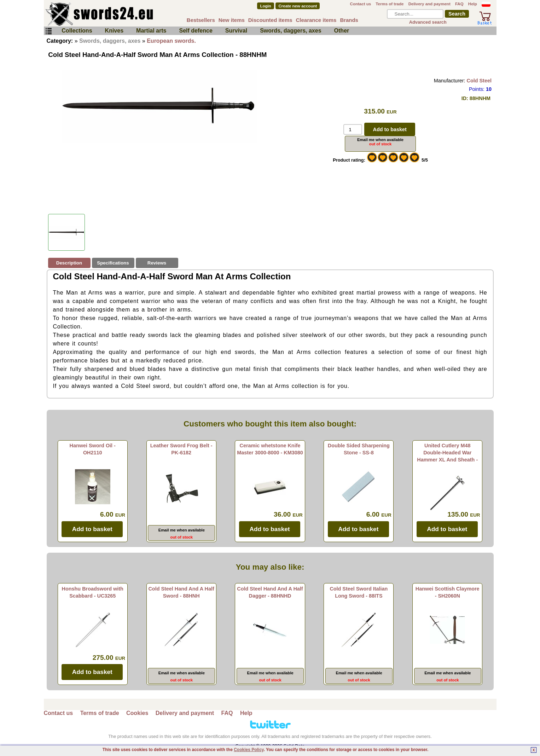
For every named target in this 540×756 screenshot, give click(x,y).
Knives (114, 31)
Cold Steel (479, 81)
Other (342, 31)
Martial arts (151, 31)
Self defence (196, 31)
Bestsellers (201, 20)
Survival (236, 31)
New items (232, 20)
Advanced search (428, 22)
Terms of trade (390, 4)
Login (265, 6)
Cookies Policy (249, 750)
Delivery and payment (429, 4)
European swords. (171, 41)
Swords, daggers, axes (291, 31)
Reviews (157, 263)
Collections (77, 31)
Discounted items (270, 20)
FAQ (459, 4)
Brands (349, 20)
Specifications (113, 263)
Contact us (361, 4)
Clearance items (316, 20)
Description (69, 263)
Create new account (298, 6)
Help (473, 4)
